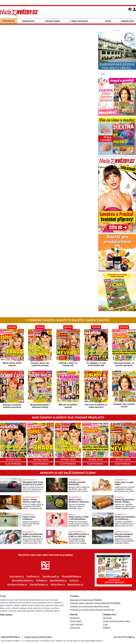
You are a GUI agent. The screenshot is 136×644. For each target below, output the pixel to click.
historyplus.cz (120, 514)
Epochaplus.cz (17, 576)
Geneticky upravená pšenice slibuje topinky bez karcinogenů (124, 501)
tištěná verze (13, 460)
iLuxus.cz (74, 580)
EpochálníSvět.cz (58, 580)
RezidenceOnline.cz (17, 584)
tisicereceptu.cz (75, 497)
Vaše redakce (6, 615)
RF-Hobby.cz (130, 637)
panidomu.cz (28, 514)
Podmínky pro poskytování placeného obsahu (90, 606)
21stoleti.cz (119, 497)
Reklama (107, 628)
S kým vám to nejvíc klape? (124, 483)
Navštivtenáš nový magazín (114, 581)
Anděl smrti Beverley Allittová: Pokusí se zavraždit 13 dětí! (33, 535)
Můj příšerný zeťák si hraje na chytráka (79, 535)
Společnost (75, 618)
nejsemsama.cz (121, 480)
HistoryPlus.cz (58, 584)
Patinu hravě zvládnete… (29, 518)
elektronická (13, 464)
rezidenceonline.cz (122, 532)
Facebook (107, 618)
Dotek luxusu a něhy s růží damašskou (79, 518)
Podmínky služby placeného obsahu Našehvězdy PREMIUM (95, 603)
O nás (105, 624)
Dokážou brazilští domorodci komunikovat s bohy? (79, 483)
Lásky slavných (77, 624)
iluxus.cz (72, 514)
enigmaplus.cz (75, 480)
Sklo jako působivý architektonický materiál (124, 535)
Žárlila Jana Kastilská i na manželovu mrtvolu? (125, 518)
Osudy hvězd (76, 621)
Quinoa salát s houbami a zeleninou (79, 501)
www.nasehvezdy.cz (10, 637)
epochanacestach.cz (31, 497)
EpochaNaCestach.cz (23, 580)
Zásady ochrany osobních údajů (117, 621)
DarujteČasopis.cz (39, 584)
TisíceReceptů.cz (51, 576)
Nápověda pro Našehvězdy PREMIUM (86, 600)
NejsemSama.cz (75, 584)
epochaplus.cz (29, 532)
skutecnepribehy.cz (77, 532)
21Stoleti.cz (42, 580)
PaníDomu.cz (33, 576)
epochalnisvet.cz (30, 480)
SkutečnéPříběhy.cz (71, 576)
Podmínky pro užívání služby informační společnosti (92, 610)
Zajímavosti (75, 628)
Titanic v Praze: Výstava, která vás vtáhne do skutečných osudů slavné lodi (31, 501)
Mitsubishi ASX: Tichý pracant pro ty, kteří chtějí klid (33, 483)
